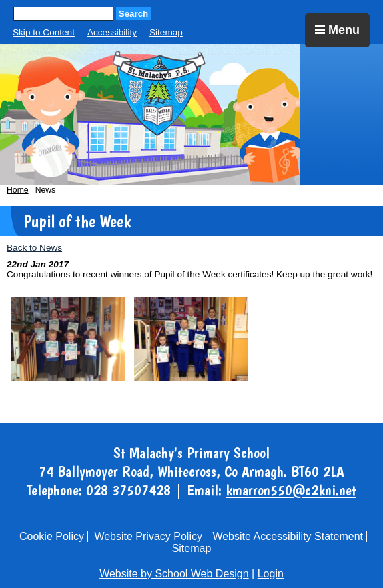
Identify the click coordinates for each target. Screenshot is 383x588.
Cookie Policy (52, 536)
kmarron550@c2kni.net (291, 490)
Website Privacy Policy (148, 536)
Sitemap (166, 32)
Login (271, 574)
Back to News (34, 248)
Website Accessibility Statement (288, 536)
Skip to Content (44, 32)
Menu (337, 30)
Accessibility (112, 32)
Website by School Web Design (174, 574)
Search (133, 14)
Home (18, 190)
